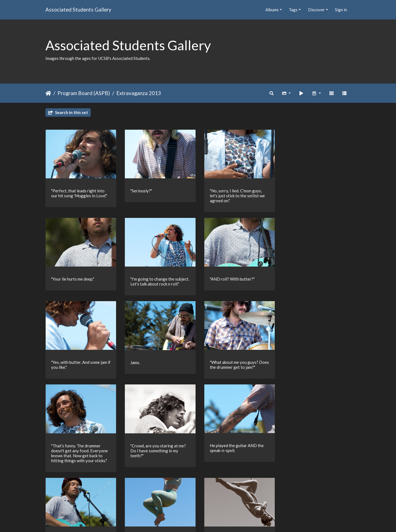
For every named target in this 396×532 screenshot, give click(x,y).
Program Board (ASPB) (84, 93)
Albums (272, 10)
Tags (293, 10)
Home (48, 93)
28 (237, 500)
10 (205, 500)
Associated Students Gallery (78, 9)
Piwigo (209, 521)
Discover (316, 10)
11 (216, 500)
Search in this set (68, 112)
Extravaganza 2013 (139, 93)
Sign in (341, 10)
